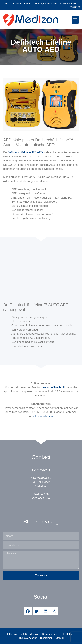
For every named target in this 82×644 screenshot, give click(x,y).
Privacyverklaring (27, 638)
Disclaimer (46, 638)
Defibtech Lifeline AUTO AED (25, 152)
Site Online (67, 634)
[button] (75, 20)
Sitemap (60, 638)
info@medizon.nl (43, 416)
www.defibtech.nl (54, 387)
